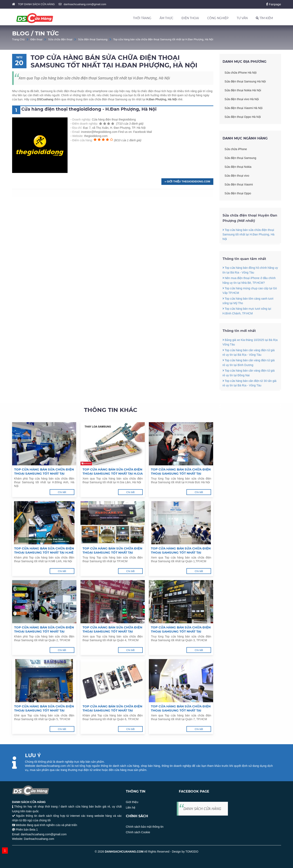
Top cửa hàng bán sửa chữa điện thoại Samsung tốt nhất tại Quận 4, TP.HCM (112, 629)
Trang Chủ (18, 39)
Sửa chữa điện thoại (60, 39)
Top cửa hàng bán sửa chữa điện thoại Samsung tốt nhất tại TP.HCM (112, 550)
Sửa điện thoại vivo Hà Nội (242, 99)
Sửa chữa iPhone (236, 149)
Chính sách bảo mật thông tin (145, 827)
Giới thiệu (132, 802)
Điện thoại (36, 39)
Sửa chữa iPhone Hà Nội (241, 73)
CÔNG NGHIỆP (218, 18)
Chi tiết (62, 492)
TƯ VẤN (242, 18)
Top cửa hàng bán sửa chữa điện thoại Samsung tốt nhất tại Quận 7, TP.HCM (181, 708)
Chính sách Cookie (138, 832)
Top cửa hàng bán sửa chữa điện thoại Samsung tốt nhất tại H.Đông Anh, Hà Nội (44, 472)
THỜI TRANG (142, 18)
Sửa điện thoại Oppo (238, 193)
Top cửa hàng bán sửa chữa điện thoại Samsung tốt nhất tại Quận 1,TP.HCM (181, 550)
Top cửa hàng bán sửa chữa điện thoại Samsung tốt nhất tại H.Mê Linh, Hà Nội (44, 550)
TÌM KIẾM (264, 18)
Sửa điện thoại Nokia (238, 167)
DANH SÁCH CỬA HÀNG (202, 809)
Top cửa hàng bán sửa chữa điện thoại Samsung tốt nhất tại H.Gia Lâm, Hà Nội (113, 472)
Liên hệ (131, 808)
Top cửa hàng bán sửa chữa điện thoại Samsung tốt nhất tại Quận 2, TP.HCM (44, 629)
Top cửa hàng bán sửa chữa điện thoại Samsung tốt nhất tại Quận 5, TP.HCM (44, 708)
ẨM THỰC (166, 18)
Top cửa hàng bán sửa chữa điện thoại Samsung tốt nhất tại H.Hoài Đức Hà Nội (181, 472)
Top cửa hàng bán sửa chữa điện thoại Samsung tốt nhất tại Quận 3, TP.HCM (181, 629)
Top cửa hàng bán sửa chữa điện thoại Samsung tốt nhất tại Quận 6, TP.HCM (112, 708)
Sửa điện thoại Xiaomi (239, 184)
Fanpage (274, 4)
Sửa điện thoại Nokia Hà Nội (243, 90)
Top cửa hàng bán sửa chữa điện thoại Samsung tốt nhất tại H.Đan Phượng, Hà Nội (163, 39)
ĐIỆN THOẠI (190, 18)
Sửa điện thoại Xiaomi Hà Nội (244, 108)
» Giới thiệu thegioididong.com (187, 181)
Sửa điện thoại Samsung (93, 39)
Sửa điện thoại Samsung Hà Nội (245, 81)
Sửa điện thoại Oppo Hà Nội (243, 117)
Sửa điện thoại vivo (237, 176)
